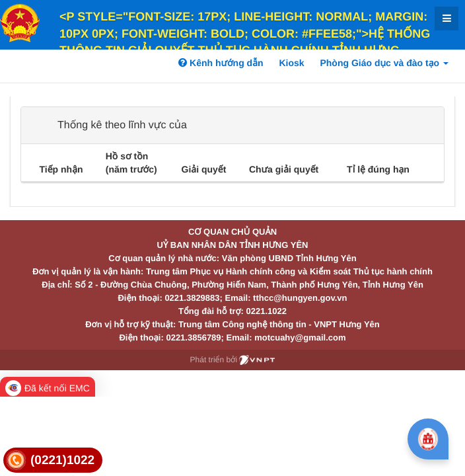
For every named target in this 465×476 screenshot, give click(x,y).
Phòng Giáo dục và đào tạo (384, 63)
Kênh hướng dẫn (221, 63)
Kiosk (291, 63)
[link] (53, 460)
